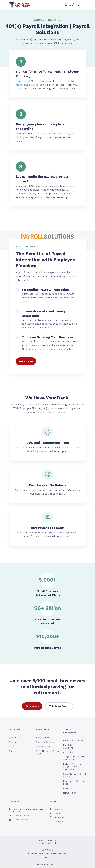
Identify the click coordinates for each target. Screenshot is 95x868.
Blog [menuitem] (66, 788)
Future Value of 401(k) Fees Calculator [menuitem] (73, 767)
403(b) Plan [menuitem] (43, 747)
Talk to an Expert (59, 706)
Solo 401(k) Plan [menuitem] (46, 742)
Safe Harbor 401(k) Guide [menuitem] (75, 775)
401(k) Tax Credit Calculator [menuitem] (74, 758)
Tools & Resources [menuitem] (70, 731)
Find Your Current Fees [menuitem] (74, 782)
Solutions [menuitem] (43, 729)
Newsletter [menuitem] (70, 793)
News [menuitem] (12, 747)
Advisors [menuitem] (68, 752)
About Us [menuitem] (15, 729)
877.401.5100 (22, 816)
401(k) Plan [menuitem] (43, 738)
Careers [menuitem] (14, 751)
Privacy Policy (53, 864)
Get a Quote (26, 361)
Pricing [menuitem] (13, 742)
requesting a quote (27, 85)
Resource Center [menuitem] (73, 741)
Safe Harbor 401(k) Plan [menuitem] (47, 752)
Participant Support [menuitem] (70, 746)
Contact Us (41, 864)
